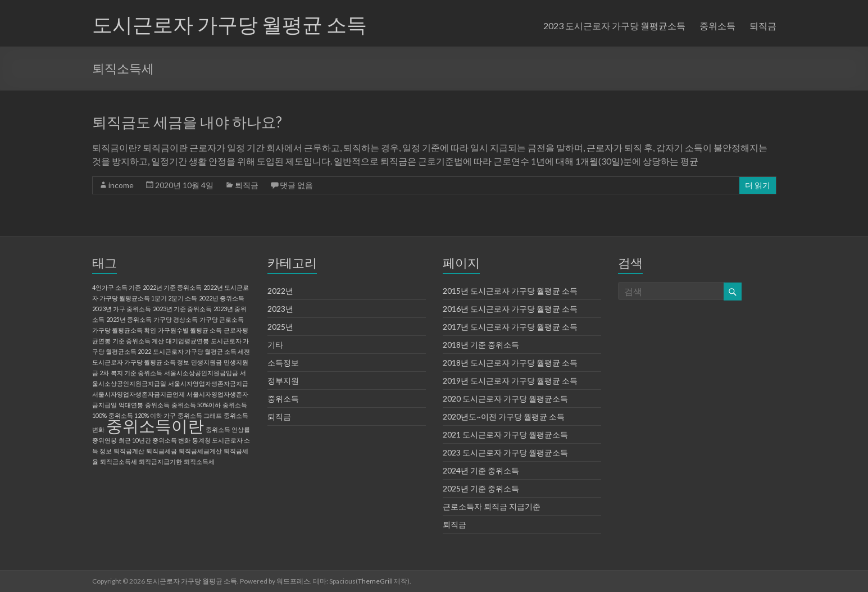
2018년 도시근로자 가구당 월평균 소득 (510, 363)
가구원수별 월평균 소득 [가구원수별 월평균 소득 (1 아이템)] (190, 330)
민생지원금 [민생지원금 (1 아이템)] (206, 362)
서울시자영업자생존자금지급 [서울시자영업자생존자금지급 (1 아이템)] (208, 383)
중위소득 (717, 26)
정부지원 (283, 381)
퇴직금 (763, 26)
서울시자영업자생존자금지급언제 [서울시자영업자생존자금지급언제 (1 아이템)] (138, 394)
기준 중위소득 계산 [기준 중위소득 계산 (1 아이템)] (138, 341)
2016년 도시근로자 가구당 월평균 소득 (510, 309)
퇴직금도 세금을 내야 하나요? (187, 122)
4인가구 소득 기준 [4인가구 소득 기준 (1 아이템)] (117, 287)
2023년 (280, 309)
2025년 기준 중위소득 (481, 488)
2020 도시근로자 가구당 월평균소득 (505, 399)
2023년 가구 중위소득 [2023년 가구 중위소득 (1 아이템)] (122, 309)
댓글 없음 (296, 185)
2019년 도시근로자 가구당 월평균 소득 (510, 381)
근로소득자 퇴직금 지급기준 (492, 506)
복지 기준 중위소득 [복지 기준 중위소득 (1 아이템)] (137, 373)
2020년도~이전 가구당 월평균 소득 (504, 416)
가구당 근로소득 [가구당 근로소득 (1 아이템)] (222, 319)
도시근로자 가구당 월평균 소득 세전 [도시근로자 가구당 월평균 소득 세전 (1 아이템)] (201, 351)
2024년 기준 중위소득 (481, 470)
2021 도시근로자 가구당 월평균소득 (505, 434)
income (121, 185)
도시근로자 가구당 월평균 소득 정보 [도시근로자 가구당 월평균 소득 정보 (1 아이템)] (141, 362)
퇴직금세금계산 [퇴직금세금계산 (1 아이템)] (200, 451)
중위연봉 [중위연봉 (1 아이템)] (104, 440)
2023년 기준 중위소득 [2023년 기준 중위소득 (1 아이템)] (182, 309)
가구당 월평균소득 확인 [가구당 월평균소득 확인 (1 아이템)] (124, 330)
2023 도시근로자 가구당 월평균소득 (614, 26)
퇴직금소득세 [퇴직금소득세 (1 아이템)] (119, 461)
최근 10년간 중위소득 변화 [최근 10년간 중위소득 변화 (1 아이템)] (154, 440)
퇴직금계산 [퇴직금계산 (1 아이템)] (129, 451)
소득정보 (283, 363)
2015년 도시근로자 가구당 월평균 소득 (510, 291)
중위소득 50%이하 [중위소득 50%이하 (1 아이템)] (196, 405)
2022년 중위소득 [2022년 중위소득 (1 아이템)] (222, 298)
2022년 (280, 291)
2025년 (280, 327)
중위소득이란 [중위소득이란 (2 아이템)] (155, 425)
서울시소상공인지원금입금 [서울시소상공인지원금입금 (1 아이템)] (201, 373)
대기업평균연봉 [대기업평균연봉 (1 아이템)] (187, 341)
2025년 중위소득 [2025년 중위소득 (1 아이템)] (129, 319)
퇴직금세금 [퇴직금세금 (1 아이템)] (162, 451)
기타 (275, 345)
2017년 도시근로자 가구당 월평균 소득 (510, 327)
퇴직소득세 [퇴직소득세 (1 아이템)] (199, 461)
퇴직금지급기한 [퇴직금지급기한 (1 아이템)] (160, 461)
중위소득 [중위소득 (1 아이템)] (157, 405)
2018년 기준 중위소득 (481, 345)
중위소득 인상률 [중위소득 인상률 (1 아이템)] (228, 429)
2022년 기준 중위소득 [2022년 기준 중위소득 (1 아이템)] (172, 287)
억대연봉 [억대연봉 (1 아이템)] (131, 405)
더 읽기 (758, 185)
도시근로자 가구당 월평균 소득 (230, 24)
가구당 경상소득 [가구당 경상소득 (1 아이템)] (176, 319)
